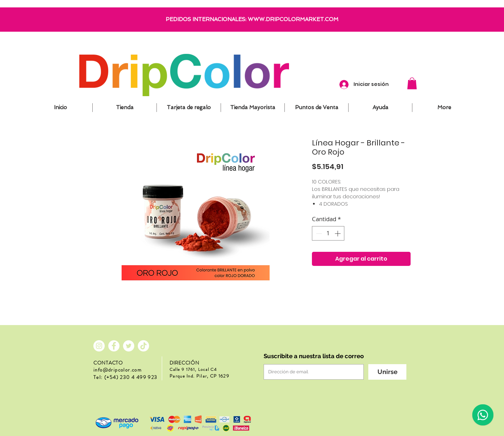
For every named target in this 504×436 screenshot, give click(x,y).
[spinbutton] (328, 233)
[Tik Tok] (143, 346)
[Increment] (338, 233)
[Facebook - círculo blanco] (114, 346)
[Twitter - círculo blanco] (129, 346)
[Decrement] (318, 233)
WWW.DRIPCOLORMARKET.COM (293, 19)
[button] (412, 83)
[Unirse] (387, 372)
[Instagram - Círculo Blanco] (99, 346)
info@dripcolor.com (118, 370)
